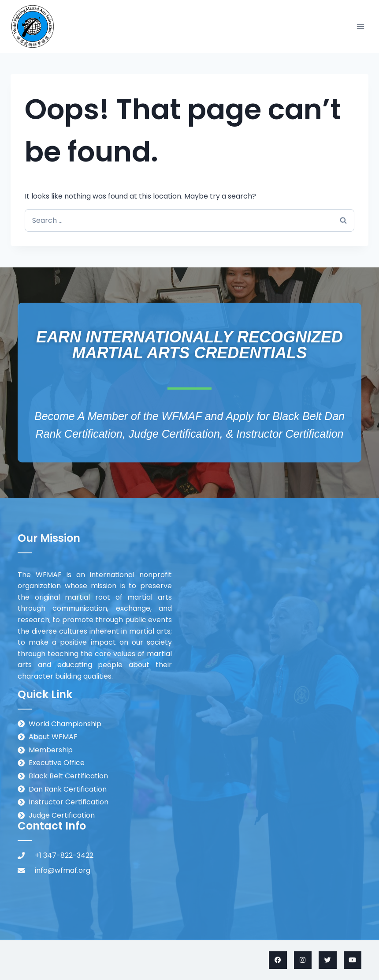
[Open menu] (360, 26)
